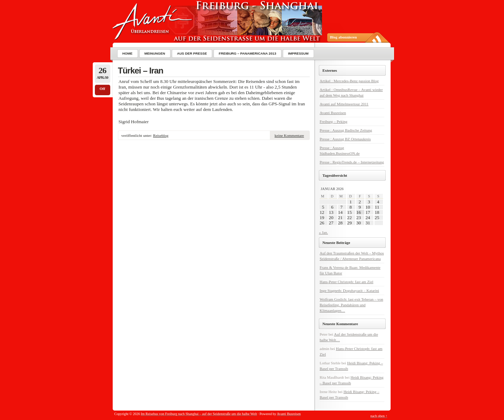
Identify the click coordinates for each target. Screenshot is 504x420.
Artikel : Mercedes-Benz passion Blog (349, 81)
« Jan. (323, 232)
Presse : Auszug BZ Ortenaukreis (345, 139)
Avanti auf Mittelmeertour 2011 (344, 104)
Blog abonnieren (344, 37)
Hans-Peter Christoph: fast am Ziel (346, 282)
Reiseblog (161, 135)
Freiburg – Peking (333, 121)
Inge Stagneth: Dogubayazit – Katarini (349, 290)
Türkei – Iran (141, 71)
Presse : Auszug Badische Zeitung (346, 130)
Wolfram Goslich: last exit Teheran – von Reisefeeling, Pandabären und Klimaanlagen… (351, 305)
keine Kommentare (289, 135)
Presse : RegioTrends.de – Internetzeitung (352, 162)
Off (103, 89)
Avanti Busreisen (333, 113)
